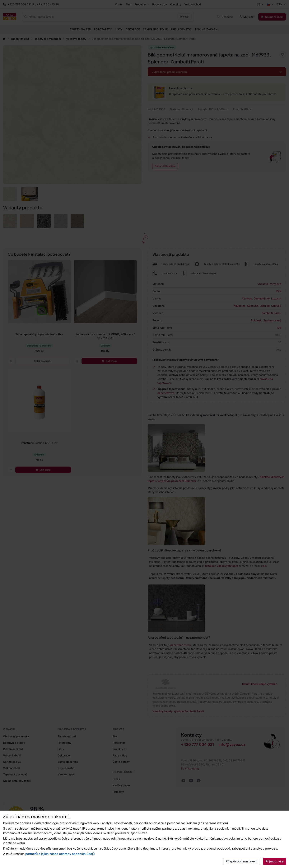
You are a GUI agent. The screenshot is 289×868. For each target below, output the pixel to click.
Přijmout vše (274, 861)
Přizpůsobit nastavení (242, 861)
